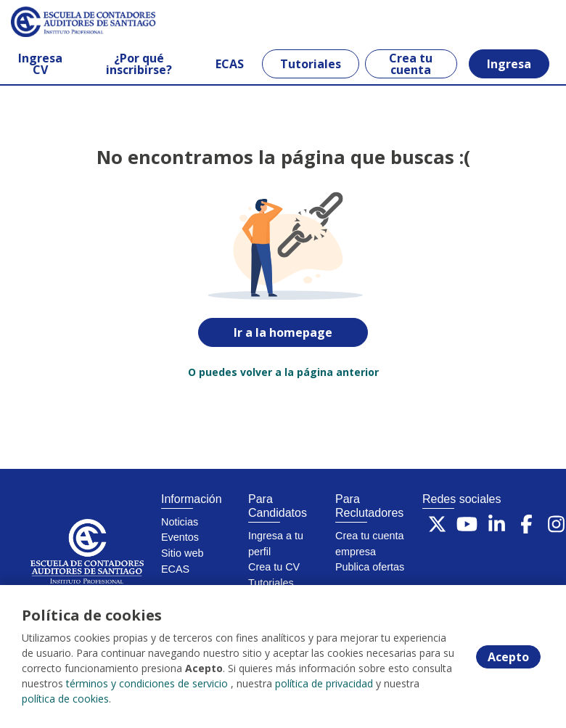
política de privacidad (324, 683)
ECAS (230, 64)
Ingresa (509, 64)
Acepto (508, 657)
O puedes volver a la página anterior (283, 372)
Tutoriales (311, 64)
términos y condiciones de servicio (147, 683)
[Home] (63, 22)
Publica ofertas (370, 567)
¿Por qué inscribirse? (139, 64)
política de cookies (65, 699)
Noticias (180, 522)
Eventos (180, 537)
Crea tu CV (274, 567)
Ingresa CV (40, 64)
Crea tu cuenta (411, 64)
